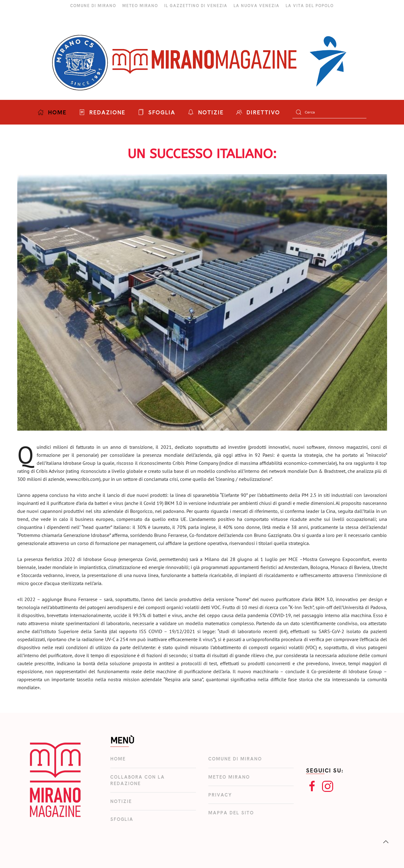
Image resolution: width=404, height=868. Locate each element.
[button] (386, 842)
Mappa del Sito (231, 813)
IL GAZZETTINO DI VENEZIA (196, 6)
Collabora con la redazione (138, 780)
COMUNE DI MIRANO (93, 6)
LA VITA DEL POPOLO (310, 6)
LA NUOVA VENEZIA (257, 6)
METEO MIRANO (140, 6)
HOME (52, 112)
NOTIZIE (206, 112)
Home (118, 759)
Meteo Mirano (229, 777)
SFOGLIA (157, 112)
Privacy (220, 795)
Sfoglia (122, 819)
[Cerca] (329, 112)
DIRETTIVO (258, 112)
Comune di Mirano (235, 759)
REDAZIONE (102, 112)
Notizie (121, 801)
